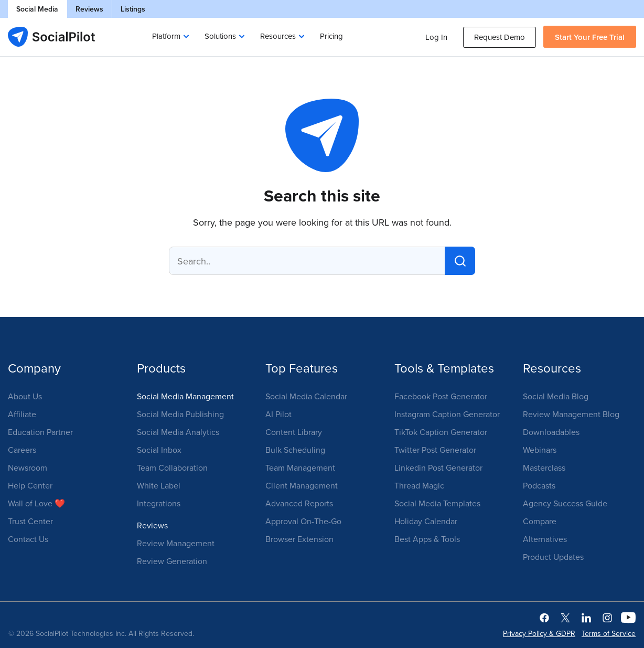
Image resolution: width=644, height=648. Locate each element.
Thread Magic (419, 485)
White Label (159, 485)
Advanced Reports (299, 503)
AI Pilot (278, 414)
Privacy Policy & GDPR (539, 633)
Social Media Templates (437, 503)
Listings (133, 9)
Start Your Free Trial (590, 37)
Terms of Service (609, 633)
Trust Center (30, 521)
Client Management (302, 485)
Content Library (294, 432)
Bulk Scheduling (295, 450)
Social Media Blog (556, 396)
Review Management (176, 543)
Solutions (220, 36)
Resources (278, 36)
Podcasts (539, 485)
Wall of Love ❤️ (36, 503)
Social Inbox (159, 450)
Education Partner (40, 432)
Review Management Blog (571, 414)
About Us (25, 396)
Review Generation (172, 561)
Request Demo (500, 37)
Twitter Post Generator (435, 450)
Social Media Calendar (306, 396)
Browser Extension (299, 539)
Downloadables (551, 432)
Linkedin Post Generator (438, 468)
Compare (540, 521)
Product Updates (553, 557)
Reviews (89, 9)
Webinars (540, 450)
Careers (22, 450)
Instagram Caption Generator (447, 414)
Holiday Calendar (426, 521)
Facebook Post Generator (441, 396)
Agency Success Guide (565, 503)
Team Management (300, 468)
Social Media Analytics (178, 432)
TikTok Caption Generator (441, 432)
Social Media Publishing (180, 414)
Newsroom (28, 468)
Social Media (37, 9)
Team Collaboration (172, 468)
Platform (166, 36)
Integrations (159, 503)
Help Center (30, 485)
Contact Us (28, 539)
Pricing (331, 36)
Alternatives (545, 539)
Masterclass (544, 468)
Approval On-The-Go (303, 521)
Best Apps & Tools (427, 539)
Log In (436, 37)
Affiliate (22, 414)
